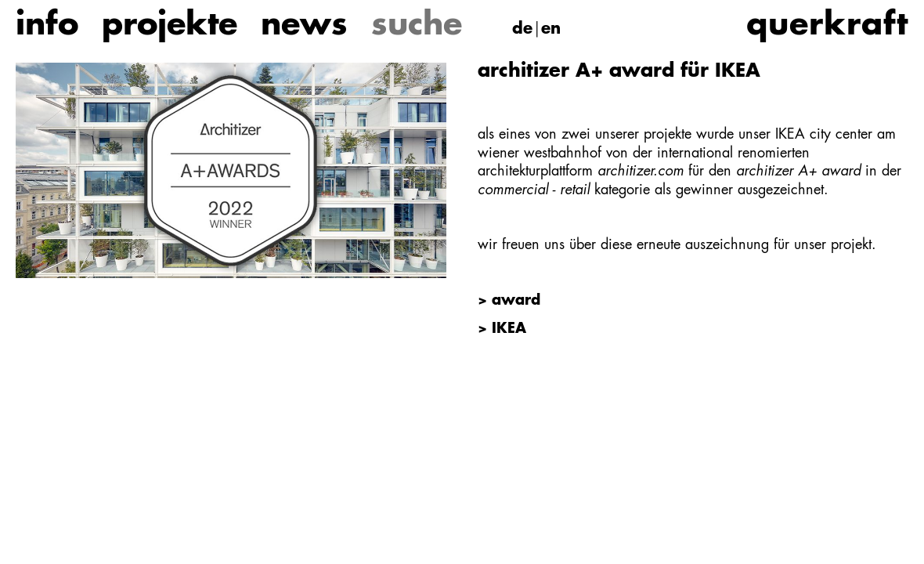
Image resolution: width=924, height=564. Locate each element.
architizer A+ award (798, 172)
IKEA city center (824, 135)
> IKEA (502, 329)
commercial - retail (534, 190)
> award (509, 301)
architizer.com (641, 172)
